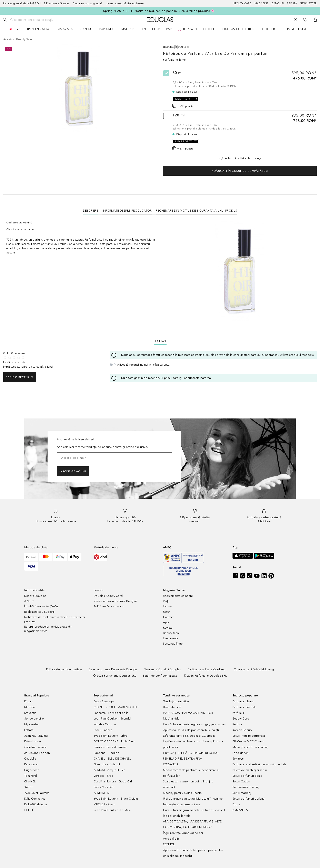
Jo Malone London (37, 753)
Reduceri (238, 724)
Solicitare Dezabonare (109, 606)
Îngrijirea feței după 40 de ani (183, 833)
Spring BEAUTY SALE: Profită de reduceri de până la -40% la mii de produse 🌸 (159, 11)
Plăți (166, 601)
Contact (168, 617)
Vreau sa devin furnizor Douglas (116, 601)
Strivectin (30, 713)
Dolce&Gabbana (36, 804)
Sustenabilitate (173, 644)
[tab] (91, 211)
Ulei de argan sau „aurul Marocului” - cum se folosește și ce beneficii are (193, 802)
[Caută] (5, 20)
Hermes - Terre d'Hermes (110, 747)
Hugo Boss (32, 770)
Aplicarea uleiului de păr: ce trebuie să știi (191, 730)
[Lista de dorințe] (305, 20)
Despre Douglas (35, 596)
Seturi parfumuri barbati (248, 799)
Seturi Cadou (241, 782)
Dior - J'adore (103, 730)
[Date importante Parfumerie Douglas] (113, 669)
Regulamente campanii (178, 596)
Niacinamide (171, 719)
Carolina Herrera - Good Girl (113, 782)
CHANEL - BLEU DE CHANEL (112, 759)
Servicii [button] (99, 590)
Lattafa (29, 730)
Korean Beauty (242, 730)
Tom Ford (31, 776)
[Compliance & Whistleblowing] (254, 669)
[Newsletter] (308, 4)
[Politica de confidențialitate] (64, 669)
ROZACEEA (171, 764)
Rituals (29, 701)
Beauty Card (241, 719)
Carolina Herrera (35, 747)
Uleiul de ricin (172, 707)
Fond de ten (241, 753)
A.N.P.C (29, 601)
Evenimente (171, 638)
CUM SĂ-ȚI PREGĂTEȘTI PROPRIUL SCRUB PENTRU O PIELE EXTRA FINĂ (191, 756)
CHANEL (30, 782)
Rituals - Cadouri (105, 724)
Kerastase (31, 764)
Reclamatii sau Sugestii (39, 612)
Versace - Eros (103, 776)
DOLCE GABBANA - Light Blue (114, 741)
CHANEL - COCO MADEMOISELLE (117, 707)
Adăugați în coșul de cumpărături (240, 171)
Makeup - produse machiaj (250, 747)
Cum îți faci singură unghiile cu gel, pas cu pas (194, 724)
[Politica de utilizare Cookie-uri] (207, 669)
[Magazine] (263, 4)
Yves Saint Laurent (37, 793)
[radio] (240, 89)
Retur (167, 612)
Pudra (236, 804)
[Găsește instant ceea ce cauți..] (40, 20)
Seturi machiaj (242, 793)
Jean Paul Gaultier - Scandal (112, 719)
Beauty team (171, 633)
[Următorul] (316, 29)
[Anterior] (4, 29)
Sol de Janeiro (34, 719)
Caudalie (30, 759)
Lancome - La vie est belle (111, 713)
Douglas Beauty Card (108, 596)
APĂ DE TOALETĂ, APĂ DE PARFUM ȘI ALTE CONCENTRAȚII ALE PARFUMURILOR (192, 824)
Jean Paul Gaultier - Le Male (112, 810)
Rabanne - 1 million (106, 753)
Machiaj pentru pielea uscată (182, 793)
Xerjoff (29, 787)
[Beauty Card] (244, 4)
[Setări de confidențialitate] (160, 676)
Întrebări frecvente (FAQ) (41, 606)
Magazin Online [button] (174, 590)
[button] (315, 20)
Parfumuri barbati (244, 707)
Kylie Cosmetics (35, 799)
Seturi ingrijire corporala (249, 736)
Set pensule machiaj (246, 787)
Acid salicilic (171, 839)
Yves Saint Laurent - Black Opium (116, 799)
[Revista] (294, 4)
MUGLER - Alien (104, 804)
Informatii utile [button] (34, 590)
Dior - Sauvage (104, 701)
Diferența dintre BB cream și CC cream (189, 736)
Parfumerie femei (175, 60)
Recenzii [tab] (160, 341)
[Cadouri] (279, 4)
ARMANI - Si (102, 793)
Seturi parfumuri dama (247, 776)
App (166, 622)
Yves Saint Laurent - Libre (111, 736)
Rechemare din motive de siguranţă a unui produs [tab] (196, 211)
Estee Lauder (33, 741)
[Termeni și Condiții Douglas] (162, 669)
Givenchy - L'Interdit (107, 764)
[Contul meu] (296, 20)
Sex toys (238, 759)
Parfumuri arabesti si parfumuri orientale (259, 764)
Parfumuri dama (243, 701)
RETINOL (169, 844)
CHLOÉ (29, 810)
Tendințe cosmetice (176, 701)
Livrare (168, 606)
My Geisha (31, 724)
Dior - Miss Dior (104, 787)
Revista (168, 628)
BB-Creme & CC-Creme (248, 741)
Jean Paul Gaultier (36, 736)
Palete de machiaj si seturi (250, 770)
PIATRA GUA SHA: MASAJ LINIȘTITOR (188, 713)
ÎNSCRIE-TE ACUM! (73, 471)
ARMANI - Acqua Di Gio (109, 770)
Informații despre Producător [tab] (127, 211)
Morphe (30, 707)
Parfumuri (239, 713)
